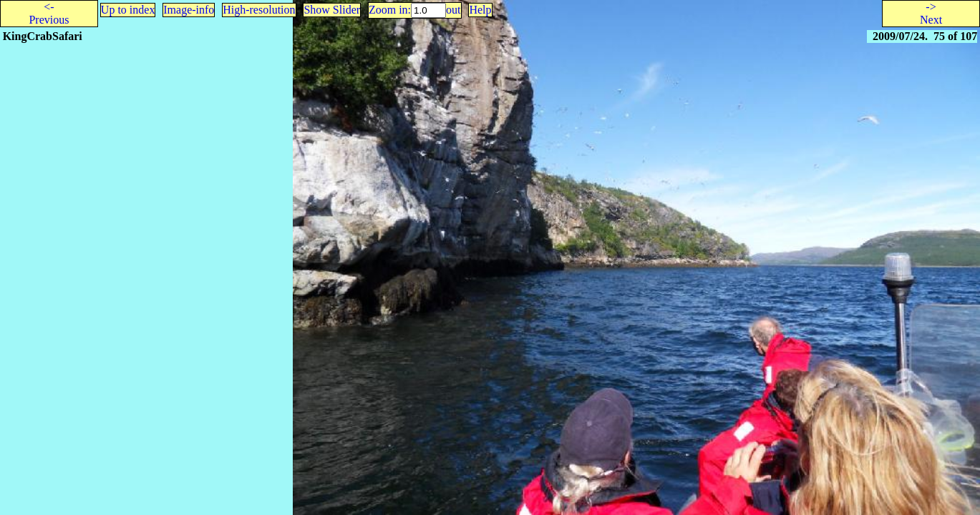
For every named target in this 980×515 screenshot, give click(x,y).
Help (480, 10)
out (453, 10)
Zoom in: (390, 10)
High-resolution (259, 10)
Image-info (189, 10)
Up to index (128, 10)
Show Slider (332, 10)
